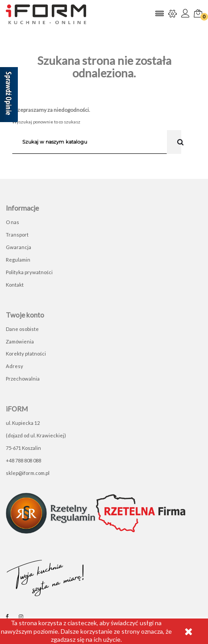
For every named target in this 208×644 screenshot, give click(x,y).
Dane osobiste (22, 329)
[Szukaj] (89, 142)
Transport (17, 235)
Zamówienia (20, 341)
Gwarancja (19, 247)
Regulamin (18, 260)
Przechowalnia (23, 379)
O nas (12, 222)
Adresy (15, 366)
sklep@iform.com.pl (28, 473)
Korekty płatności (26, 354)
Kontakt (15, 285)
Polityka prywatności (29, 272)
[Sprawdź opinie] (9, 96)
